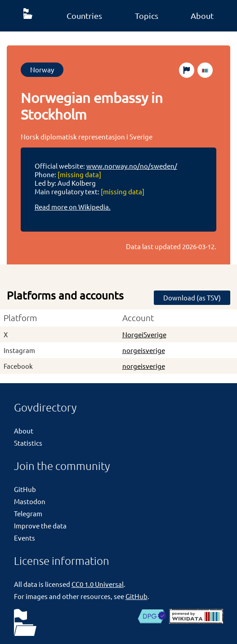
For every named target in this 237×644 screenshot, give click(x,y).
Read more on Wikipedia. (73, 207)
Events (25, 538)
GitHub (25, 489)
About (202, 16)
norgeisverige (144, 350)
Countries (84, 16)
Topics (147, 16)
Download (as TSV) (192, 297)
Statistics (28, 443)
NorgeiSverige (144, 334)
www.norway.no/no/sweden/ (132, 166)
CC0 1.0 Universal (98, 584)
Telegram (28, 513)
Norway (42, 69)
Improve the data (40, 525)
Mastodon (30, 501)
